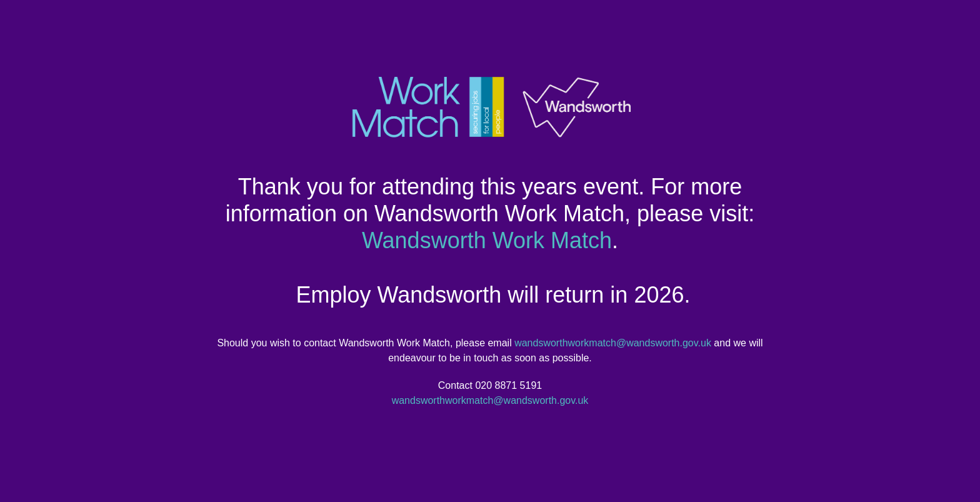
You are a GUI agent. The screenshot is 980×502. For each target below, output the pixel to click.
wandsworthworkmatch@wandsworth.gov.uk (613, 343)
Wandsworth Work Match (487, 240)
